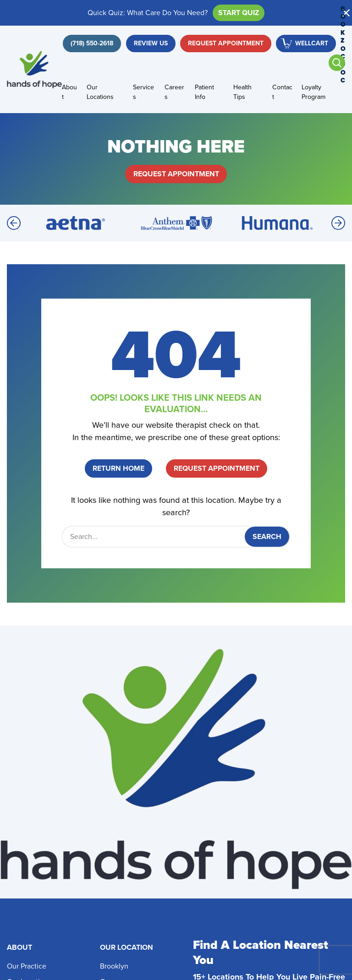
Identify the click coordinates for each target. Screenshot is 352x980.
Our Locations (100, 92)
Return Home (118, 468)
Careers (174, 92)
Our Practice (27, 966)
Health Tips (242, 92)
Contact (282, 92)
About (69, 92)
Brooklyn (114, 966)
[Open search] (337, 63)
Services (143, 92)
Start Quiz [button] (239, 13)
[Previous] (14, 223)
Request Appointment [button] (226, 43)
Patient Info (204, 92)
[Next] (338, 223)
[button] (346, 13)
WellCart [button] (312, 43)
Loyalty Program (313, 92)
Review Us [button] (151, 43)
